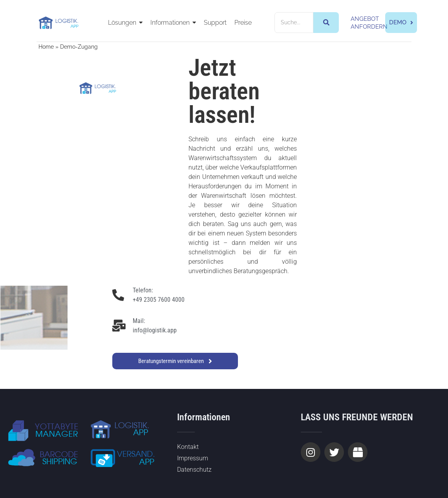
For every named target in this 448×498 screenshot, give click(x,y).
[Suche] (294, 23)
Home (46, 47)
